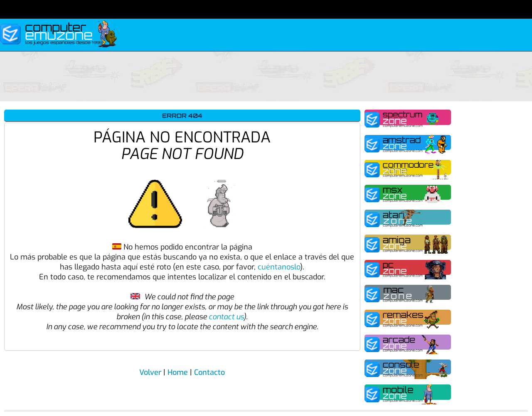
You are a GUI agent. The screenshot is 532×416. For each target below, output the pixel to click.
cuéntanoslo (279, 267)
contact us (226, 317)
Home (178, 372)
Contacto (209, 372)
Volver (150, 372)
